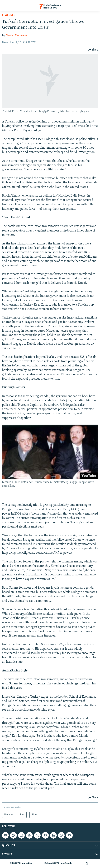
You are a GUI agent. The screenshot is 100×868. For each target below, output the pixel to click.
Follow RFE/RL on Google (58, 864)
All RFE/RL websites (21, 864)
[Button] (93, 50)
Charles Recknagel (16, 36)
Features (9, 15)
